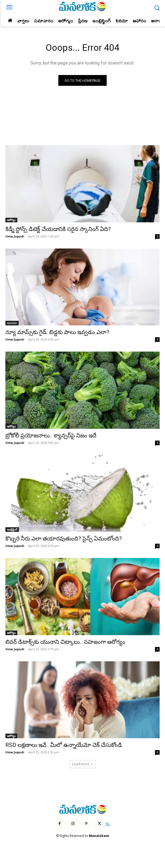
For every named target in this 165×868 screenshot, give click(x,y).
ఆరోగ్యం (11, 220)
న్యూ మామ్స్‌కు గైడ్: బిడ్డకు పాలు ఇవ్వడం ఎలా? (57, 332)
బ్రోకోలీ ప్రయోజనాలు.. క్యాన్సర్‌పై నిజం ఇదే (51, 435)
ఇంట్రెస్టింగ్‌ (12, 529)
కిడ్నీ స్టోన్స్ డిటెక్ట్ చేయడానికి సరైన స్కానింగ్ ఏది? (58, 229)
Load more (83, 764)
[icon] (108, 824)
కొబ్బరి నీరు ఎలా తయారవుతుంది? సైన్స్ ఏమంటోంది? (64, 539)
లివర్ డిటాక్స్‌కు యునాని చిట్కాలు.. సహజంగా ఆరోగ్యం (65, 642)
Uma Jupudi (15, 236)
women (12, 323)
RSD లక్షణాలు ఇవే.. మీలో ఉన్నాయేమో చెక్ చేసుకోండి (64, 745)
